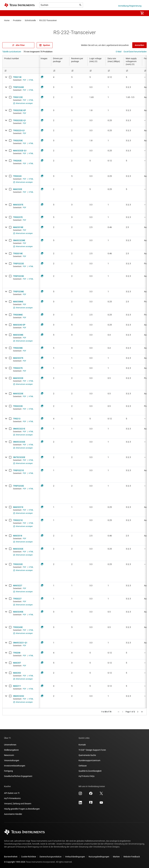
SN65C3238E (19, 240)
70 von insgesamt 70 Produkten (38, 52)
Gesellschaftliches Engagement (18, 776)
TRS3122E (18, 97)
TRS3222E (18, 406)
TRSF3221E (18, 470)
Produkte (17, 20)
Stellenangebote (11, 750)
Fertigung (8, 771)
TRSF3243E (18, 87)
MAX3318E (18, 227)
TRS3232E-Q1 (20, 120)
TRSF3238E (18, 292)
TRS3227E (18, 368)
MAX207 (17, 663)
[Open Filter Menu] (21, 71)
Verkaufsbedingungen (75, 857)
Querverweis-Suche (87, 755)
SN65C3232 (19, 696)
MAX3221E (18, 507)
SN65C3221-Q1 (20, 643)
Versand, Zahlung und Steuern (18, 804)
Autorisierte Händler (13, 814)
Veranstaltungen (12, 760)
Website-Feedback (132, 857)
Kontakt (82, 745)
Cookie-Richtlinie (29, 857)
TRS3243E (18, 627)
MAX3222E (18, 378)
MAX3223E (18, 394)
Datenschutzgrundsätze (50, 857)
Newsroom (9, 755)
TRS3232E (18, 564)
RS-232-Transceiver (48, 20)
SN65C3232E (19, 442)
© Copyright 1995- (15, 862)
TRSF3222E (18, 264)
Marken (116, 857)
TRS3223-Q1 (19, 130)
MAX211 (17, 686)
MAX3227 (18, 586)
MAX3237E (18, 205)
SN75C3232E (19, 457)
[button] (7, 13)
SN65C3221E (19, 429)
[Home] (19, 5)
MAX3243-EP (19, 325)
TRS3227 (17, 599)
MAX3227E (18, 358)
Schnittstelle (30, 20)
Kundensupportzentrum (89, 760)
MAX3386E (18, 302)
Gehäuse (83, 766)
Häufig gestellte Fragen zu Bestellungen (22, 809)
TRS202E (17, 161)
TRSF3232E (18, 486)
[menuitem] (134, 13)
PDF (25, 80)
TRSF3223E (18, 276)
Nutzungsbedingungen (99, 857)
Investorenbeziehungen (15, 766)
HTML (31, 80)
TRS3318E (18, 253)
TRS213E (17, 77)
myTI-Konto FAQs (87, 776)
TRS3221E (18, 520)
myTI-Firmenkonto (12, 798)
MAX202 (17, 673)
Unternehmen (10, 745)
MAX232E (18, 189)
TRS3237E (18, 217)
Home (7, 20)
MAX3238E (18, 335)
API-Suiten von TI (12, 793)
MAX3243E (18, 612)
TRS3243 (17, 176)
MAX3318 (18, 536)
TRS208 (17, 653)
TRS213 (17, 419)
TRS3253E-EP (19, 110)
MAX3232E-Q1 (20, 151)
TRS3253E (18, 141)
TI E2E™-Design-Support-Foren (92, 750)
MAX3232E (18, 549)
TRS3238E (18, 348)
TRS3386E (18, 315)
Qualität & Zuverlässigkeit (90, 771)
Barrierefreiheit (11, 857)
